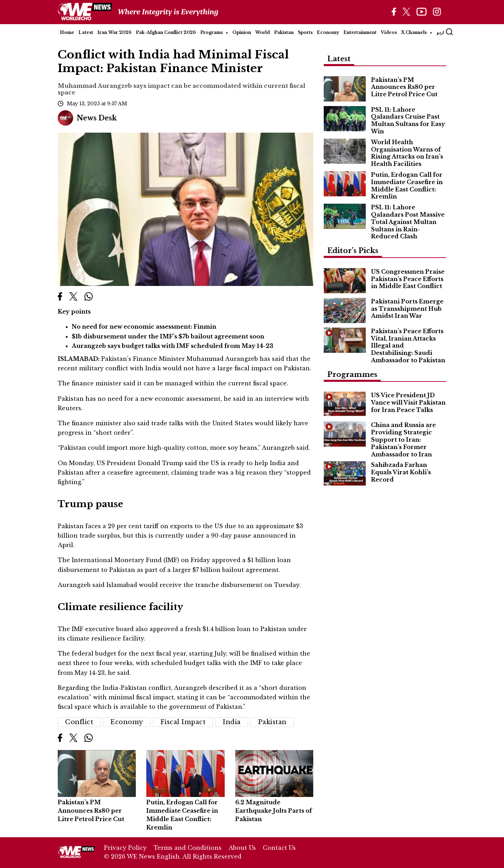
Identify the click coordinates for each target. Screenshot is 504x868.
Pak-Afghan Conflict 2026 (166, 32)
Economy (328, 32)
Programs (211, 32)
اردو (440, 32)
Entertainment (360, 32)
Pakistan (284, 32)
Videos (389, 32)
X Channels (414, 32)
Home (67, 32)
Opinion (242, 32)
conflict (79, 722)
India (232, 722)
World (262, 32)
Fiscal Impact (183, 722)
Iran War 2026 (114, 32)
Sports (305, 32)
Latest (86, 32)
